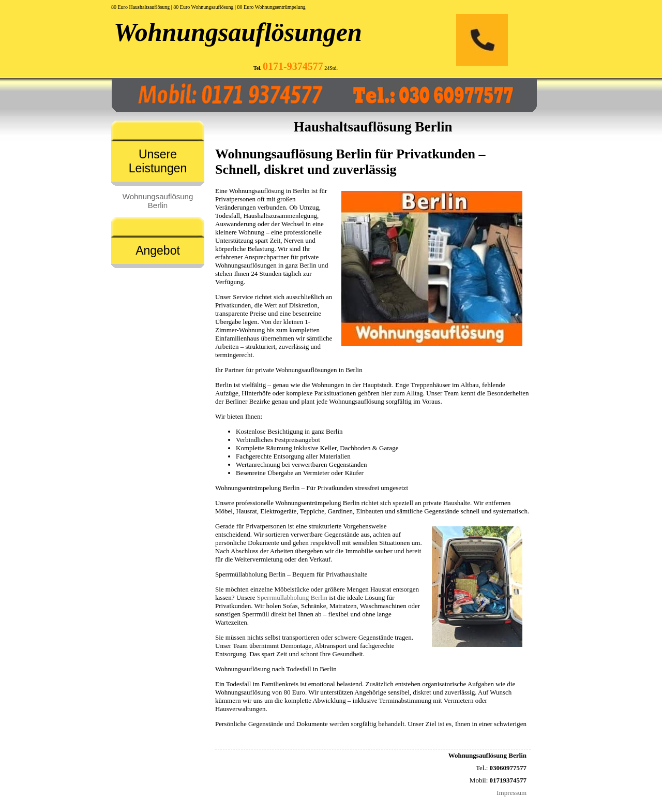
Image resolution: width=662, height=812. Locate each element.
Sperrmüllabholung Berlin (292, 597)
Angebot (158, 250)
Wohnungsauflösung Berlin (158, 201)
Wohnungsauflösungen (238, 32)
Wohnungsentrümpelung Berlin (317, 503)
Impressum (511, 793)
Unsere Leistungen (158, 161)
